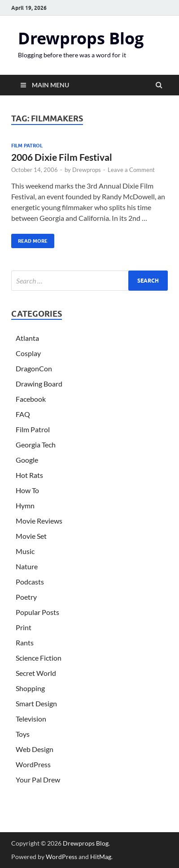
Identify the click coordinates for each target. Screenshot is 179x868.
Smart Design (36, 703)
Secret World (36, 673)
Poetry (26, 597)
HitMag (101, 857)
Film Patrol (27, 146)
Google (27, 460)
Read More (29, 239)
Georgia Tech (36, 445)
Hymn (25, 505)
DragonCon (34, 368)
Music (25, 551)
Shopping (30, 688)
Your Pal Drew (38, 780)
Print (24, 627)
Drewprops (87, 170)
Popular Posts (37, 612)
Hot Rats (29, 475)
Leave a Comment (131, 170)
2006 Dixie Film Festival (62, 157)
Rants (25, 642)
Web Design (35, 749)
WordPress (33, 764)
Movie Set (31, 536)
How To (27, 490)
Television (31, 719)
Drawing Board (39, 384)
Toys (23, 734)
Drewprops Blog (81, 38)
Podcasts (30, 582)
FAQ (23, 414)
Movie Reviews (39, 521)
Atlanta (27, 338)
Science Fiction (39, 658)
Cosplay (28, 353)
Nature (27, 566)
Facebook (31, 399)
